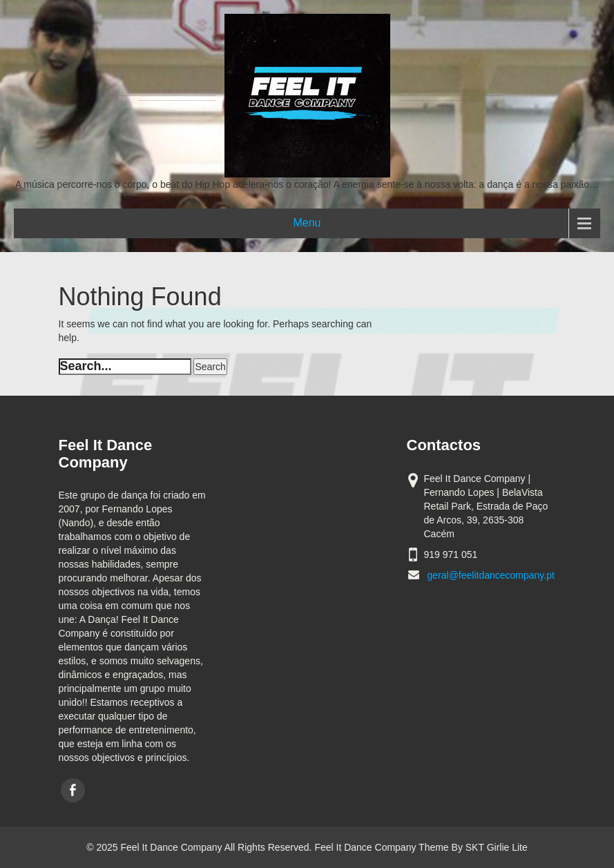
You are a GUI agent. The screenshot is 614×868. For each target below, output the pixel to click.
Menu (307, 223)
